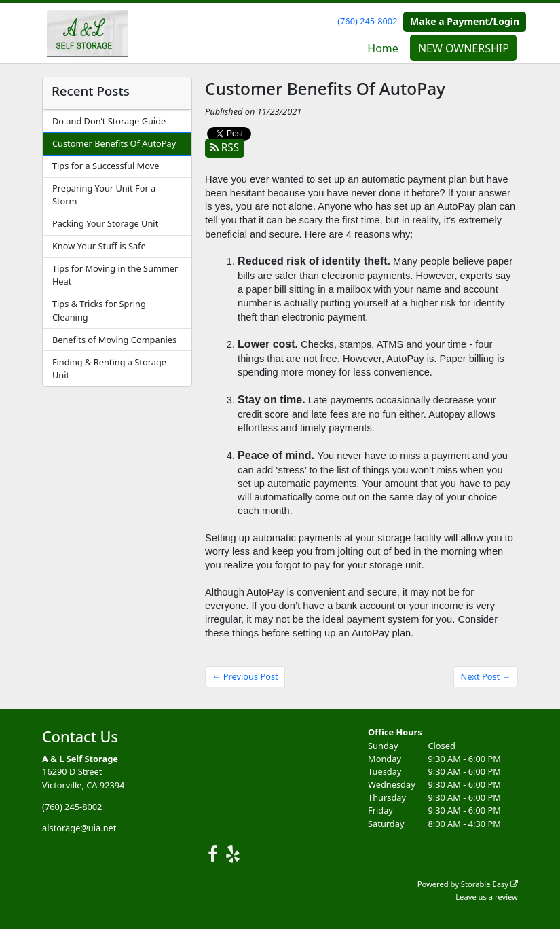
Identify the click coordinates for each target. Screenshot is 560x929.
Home (383, 48)
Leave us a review (487, 897)
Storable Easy (489, 884)
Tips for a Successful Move (106, 166)
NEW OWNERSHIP (464, 48)
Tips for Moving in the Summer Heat (115, 275)
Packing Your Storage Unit (105, 223)
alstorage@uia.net (79, 828)
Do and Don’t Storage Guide (109, 121)
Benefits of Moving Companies (114, 340)
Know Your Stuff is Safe (99, 246)
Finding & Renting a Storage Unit (109, 368)
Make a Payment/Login (465, 21)
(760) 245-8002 (367, 21)
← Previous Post (245, 676)
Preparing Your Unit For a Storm (104, 195)
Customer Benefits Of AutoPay (114, 143)
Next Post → (486, 676)
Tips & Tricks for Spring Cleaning (99, 310)
